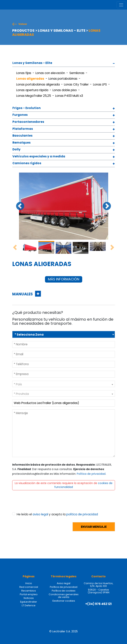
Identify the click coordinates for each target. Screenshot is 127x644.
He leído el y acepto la (57, 514)
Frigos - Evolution (27, 108)
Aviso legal (64, 583)
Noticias (29, 598)
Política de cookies (64, 591)
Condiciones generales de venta (64, 596)
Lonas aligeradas (30, 79)
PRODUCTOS (23, 31)
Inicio (29, 583)
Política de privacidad (91, 474)
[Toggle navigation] (121, 5)
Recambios (29, 591)
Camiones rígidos (27, 163)
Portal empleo (29, 594)
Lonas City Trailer (76, 84)
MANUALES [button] (23, 294)
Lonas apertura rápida (32, 90)
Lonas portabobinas (63, 79)
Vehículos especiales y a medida (39, 157)
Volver (23, 24)
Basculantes (22, 136)
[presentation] (42, 505)
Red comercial (29, 587)
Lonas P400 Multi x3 (69, 96)
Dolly (16, 150)
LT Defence (29, 605)
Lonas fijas (24, 73)
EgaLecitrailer (29, 602)
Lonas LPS (100, 84)
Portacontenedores (28, 122)
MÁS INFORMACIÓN (64, 279)
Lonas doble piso (65, 90)
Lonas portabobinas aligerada (38, 84)
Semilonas (77, 73)
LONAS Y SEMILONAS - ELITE (62, 31)
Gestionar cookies (64, 601)
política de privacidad (82, 514)
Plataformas (23, 129)
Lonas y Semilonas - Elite (32, 63)
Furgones (20, 115)
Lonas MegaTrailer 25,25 (34, 96)
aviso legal (40, 514)
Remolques (22, 143)
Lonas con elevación (50, 73)
